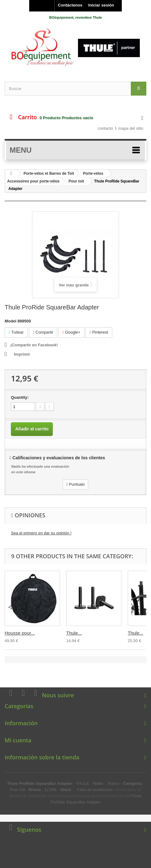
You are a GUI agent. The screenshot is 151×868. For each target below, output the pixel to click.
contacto (105, 128)
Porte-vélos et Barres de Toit (49, 173)
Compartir (43, 332)
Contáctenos (70, 5)
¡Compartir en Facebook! (34, 345)
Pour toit (76, 181)
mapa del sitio (131, 128)
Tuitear (16, 332)
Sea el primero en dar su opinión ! (41, 533)
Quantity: (20, 397)
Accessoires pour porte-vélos (33, 181)
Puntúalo (75, 484)
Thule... (74, 633)
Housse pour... (20, 633)
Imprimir (22, 354)
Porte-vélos (93, 173)
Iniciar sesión (101, 5)
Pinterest (99, 332)
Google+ (71, 332)
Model (11, 321)
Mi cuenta (18, 740)
